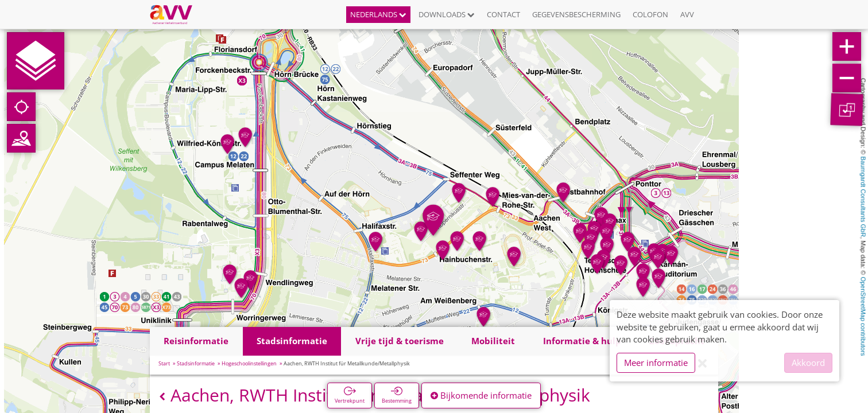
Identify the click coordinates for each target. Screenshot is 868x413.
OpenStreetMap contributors (863, 316)
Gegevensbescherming (576, 14)
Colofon (650, 14)
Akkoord (808, 363)
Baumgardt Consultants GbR (863, 197)
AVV (687, 14)
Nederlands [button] (378, 14)
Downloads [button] (447, 14)
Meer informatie (656, 363)
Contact (503, 14)
